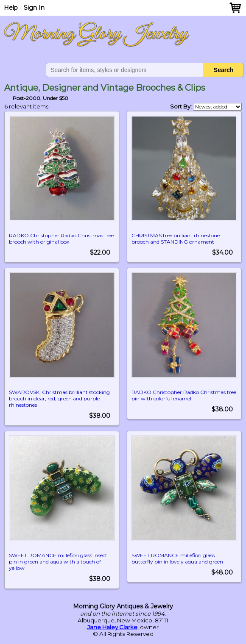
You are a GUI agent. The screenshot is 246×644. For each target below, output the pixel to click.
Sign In (34, 8)
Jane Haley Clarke (112, 627)
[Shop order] (217, 107)
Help (11, 8)
